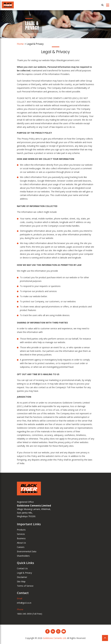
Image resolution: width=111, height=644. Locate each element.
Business (21, 538)
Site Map (21, 581)
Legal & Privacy (24, 573)
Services (21, 534)
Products (21, 530)
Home (20, 44)
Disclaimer (22, 577)
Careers (21, 547)
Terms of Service (25, 586)
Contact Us (22, 568)
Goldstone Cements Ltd (54, 638)
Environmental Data (27, 551)
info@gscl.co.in (24, 603)
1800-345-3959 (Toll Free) (30, 614)
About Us (21, 543)
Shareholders (23, 556)
